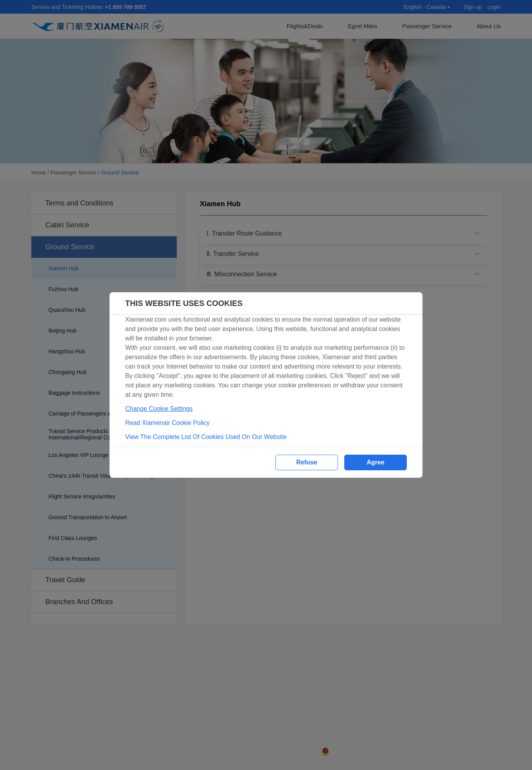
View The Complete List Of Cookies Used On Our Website (206, 437)
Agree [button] (375, 462)
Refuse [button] (306, 462)
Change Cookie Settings (159, 409)
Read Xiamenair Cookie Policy (167, 423)
